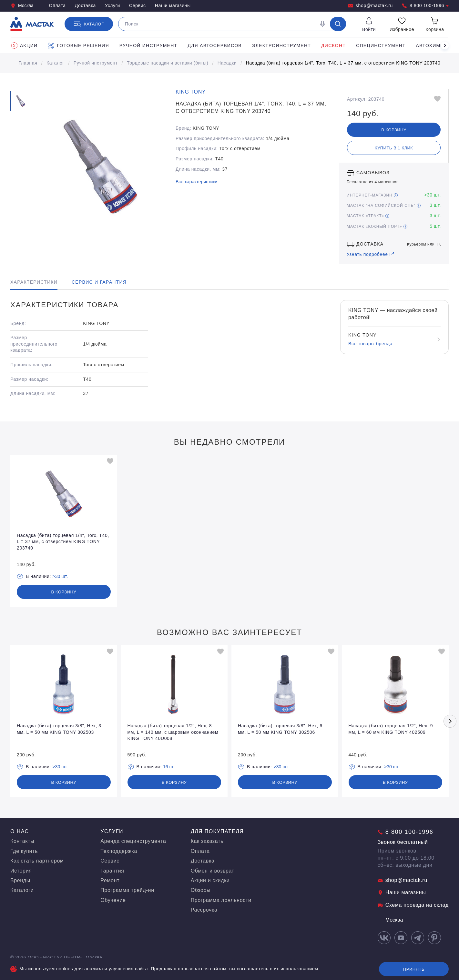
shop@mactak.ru (370, 6)
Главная (28, 63)
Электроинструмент (281, 45)
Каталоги (22, 890)
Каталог (55, 63)
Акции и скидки (210, 880)
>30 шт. (60, 576)
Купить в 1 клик (394, 148)
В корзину (394, 130)
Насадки (227, 63)
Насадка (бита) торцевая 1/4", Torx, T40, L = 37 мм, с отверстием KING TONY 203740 (343, 63)
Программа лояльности (221, 900)
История (21, 871)
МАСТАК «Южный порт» (377, 227)
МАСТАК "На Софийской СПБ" (384, 206)
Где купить (24, 851)
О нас (20, 831)
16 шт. (169, 767)
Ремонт (110, 880)
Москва (22, 6)
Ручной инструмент (148, 45)
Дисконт (333, 45)
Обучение (113, 900)
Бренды (20, 880)
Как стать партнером (37, 861)
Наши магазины (173, 5)
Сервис (138, 5)
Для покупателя (217, 831)
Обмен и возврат (213, 871)
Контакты (22, 841)
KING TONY (191, 92)
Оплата (57, 5)
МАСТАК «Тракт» (368, 216)
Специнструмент (381, 45)
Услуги (112, 5)
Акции (24, 45)
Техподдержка (119, 851)
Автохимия (432, 45)
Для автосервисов (215, 45)
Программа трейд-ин (127, 890)
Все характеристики (196, 182)
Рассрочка (204, 910)
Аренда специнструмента (133, 841)
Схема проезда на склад (413, 905)
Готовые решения (78, 45)
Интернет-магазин (372, 195)
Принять (414, 969)
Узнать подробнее (371, 254)
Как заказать (207, 841)
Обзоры (201, 890)
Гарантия (112, 871)
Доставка (85, 5)
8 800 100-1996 (425, 6)
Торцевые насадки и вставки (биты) (168, 63)
